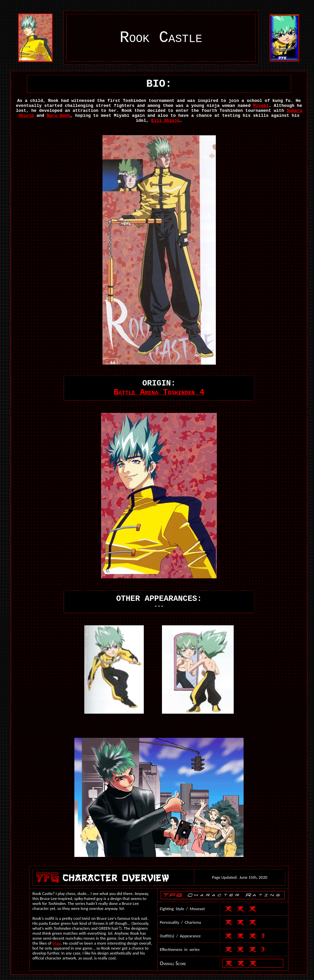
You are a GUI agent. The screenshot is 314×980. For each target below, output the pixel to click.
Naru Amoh (59, 116)
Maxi (57, 943)
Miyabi (261, 106)
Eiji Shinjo (166, 121)
